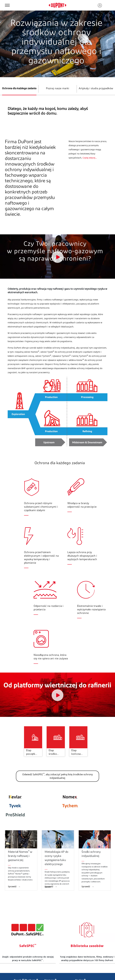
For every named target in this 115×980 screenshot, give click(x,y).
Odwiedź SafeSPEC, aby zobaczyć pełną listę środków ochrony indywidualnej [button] (57, 776)
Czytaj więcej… (90, 158)
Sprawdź (13, 887)
